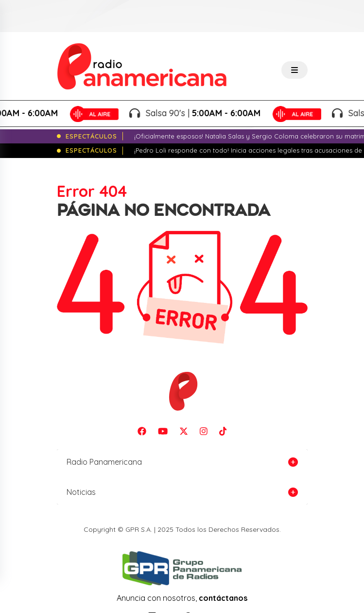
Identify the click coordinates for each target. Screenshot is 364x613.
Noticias (81, 492)
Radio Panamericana (104, 462)
